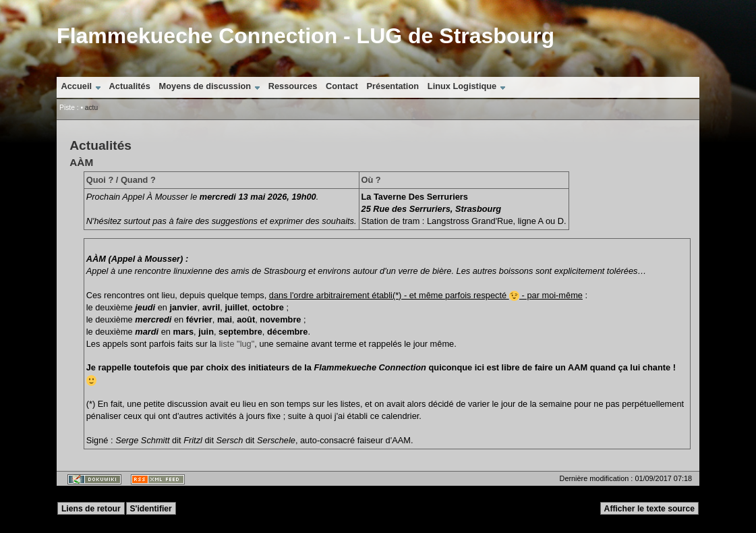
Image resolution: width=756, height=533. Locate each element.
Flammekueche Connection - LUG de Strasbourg (306, 36)
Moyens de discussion (205, 86)
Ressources (293, 86)
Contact (342, 86)
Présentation (393, 86)
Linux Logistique (462, 86)
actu (91, 108)
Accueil (76, 86)
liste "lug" (237, 344)
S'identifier (150, 509)
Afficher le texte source (649, 509)
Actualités (130, 86)
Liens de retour (91, 509)
